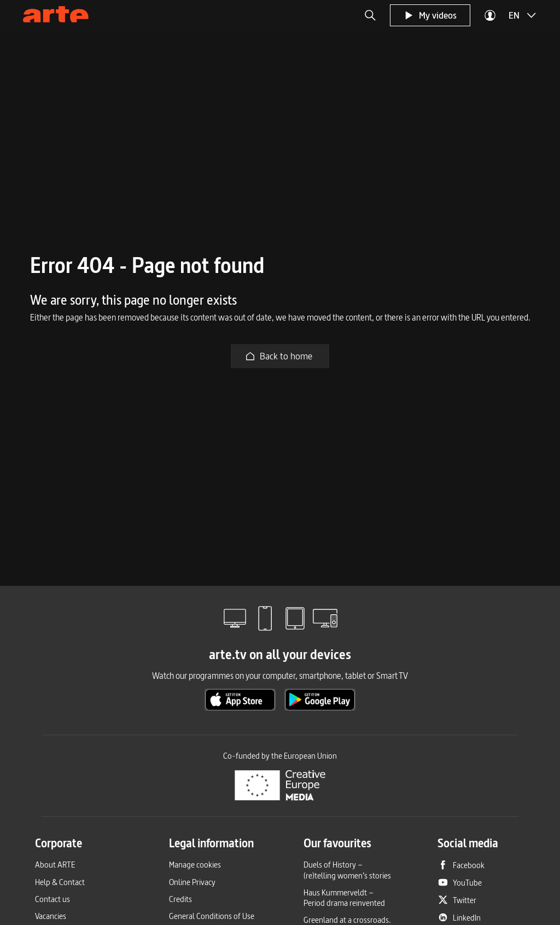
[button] (370, 15)
